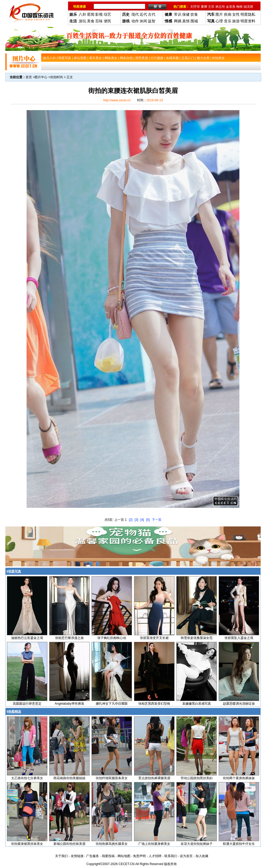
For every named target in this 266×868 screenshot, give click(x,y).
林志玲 (220, 7)
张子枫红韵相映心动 (112, 638)
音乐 (228, 21)
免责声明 (139, 856)
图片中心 (41, 77)
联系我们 (171, 856)
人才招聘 (155, 856)
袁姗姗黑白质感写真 (197, 704)
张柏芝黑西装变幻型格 (154, 704)
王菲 (211, 7)
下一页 (157, 520)
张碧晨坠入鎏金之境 (239, 638)
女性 (236, 14)
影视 (99, 14)
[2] (130, 520)
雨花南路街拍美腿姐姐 (69, 778)
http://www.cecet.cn (117, 100)
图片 (219, 14)
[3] (136, 520)
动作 (135, 21)
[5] (148, 520)
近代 (143, 14)
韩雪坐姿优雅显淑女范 (197, 638)
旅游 (236, 21)
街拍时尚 (57, 77)
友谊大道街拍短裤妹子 (197, 844)
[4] (142, 520)
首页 (29, 77)
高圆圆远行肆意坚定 (27, 704)
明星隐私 (248, 14)
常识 (178, 14)
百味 (99, 21)
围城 (194, 21)
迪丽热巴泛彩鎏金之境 (27, 638)
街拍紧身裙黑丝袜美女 (27, 844)
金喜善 (231, 7)
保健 (186, 14)
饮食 (194, 14)
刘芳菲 (195, 7)
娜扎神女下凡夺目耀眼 (112, 704)
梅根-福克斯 (245, 7)
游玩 (82, 21)
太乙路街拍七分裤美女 (27, 778)
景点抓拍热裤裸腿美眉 (154, 778)
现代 (135, 14)
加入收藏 (202, 856)
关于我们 (61, 856)
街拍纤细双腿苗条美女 (112, 778)
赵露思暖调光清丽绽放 (239, 704)
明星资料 (248, 21)
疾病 (228, 14)
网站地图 (124, 856)
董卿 (204, 7)
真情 (186, 21)
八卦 (82, 14)
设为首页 (186, 856)
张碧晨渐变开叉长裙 (154, 638)
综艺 (107, 14)
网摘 (178, 21)
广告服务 (93, 856)
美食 (91, 21)
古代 (152, 14)
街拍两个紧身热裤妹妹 (239, 778)
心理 (219, 21)
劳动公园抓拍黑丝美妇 (197, 778)
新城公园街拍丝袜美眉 (69, 844)
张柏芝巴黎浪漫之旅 (69, 638)
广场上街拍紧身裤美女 (154, 844)
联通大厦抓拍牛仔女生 (239, 844)
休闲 (143, 21)
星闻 (91, 14)
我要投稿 (108, 856)
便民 (107, 21)
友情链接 (77, 856)
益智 (152, 21)
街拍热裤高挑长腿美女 (112, 844)
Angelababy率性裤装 (69, 704)
